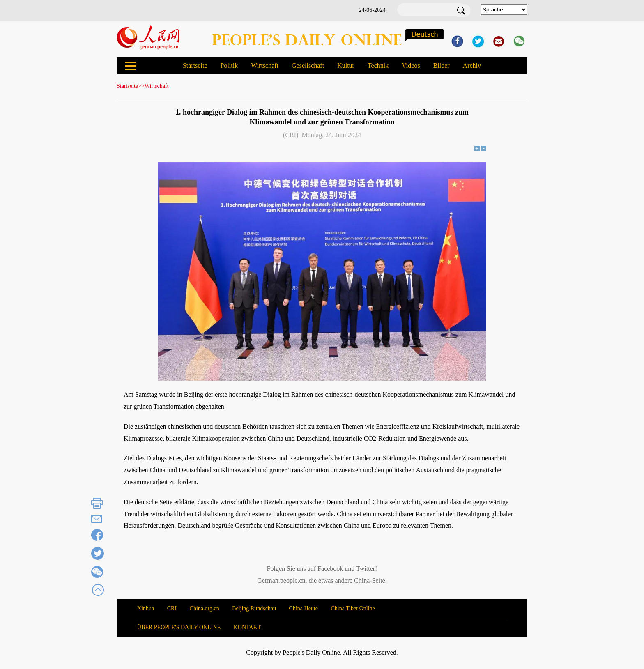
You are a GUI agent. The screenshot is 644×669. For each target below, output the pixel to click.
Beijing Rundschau (254, 608)
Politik (229, 66)
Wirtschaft (265, 66)
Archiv (472, 66)
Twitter (366, 569)
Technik (378, 66)
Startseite (195, 66)
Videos (411, 66)
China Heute (304, 608)
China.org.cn (205, 608)
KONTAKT (247, 627)
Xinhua (146, 608)
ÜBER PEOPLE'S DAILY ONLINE (179, 627)
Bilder (442, 66)
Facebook (330, 569)
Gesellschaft (308, 66)
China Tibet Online (353, 608)
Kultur (346, 66)
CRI (172, 608)
